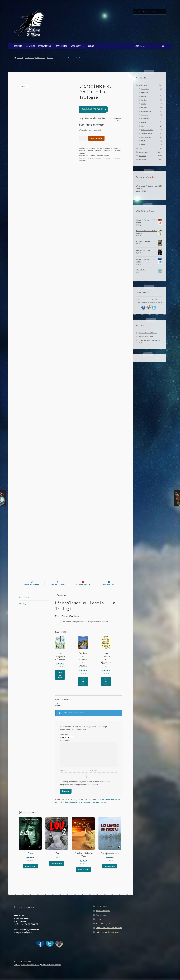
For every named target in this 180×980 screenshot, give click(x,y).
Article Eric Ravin (146, 337)
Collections (40, 58)
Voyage (82, 153)
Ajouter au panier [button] (60, 680)
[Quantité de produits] (83, 138)
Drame (91, 151)
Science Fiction (147, 130)
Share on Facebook (57, 589)
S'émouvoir (107, 151)
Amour (93, 148)
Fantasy (144, 100)
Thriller (144, 141)
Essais (144, 96)
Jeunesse (145, 115)
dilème (100, 156)
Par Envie (142, 156)
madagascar (96, 158)
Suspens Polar (147, 134)
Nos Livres (18, 46)
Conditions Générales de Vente (109, 932)
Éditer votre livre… (45, 46)
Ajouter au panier (96, 138)
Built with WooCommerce (51, 969)
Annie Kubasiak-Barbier (107, 148)
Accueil (20, 58)
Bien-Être (145, 89)
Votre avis (65, 745)
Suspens (82, 161)
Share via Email (109, 589)
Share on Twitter (32, 589)
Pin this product (83, 589)
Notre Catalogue (103, 915)
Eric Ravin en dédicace (148, 333)
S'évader (117, 151)
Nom (63, 775)
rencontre (116, 158)
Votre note (65, 739)
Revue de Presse (62, 46)
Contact (91, 46)
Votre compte (76, 46)
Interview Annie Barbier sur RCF (150, 341)
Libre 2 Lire (102, 911)
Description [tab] (24, 602)
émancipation (85, 158)
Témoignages (146, 137)
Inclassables (146, 111)
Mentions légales (103, 928)
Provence (106, 158)
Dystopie (145, 93)
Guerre (144, 104)
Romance (50, 58)
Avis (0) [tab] (22, 608)
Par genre (142, 160)
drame (107, 156)
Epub (141, 148)
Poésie (144, 122)
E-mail (94, 775)
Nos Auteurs (30, 46)
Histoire (144, 108)
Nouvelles (145, 119)
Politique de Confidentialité (109, 937)
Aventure (83, 151)
